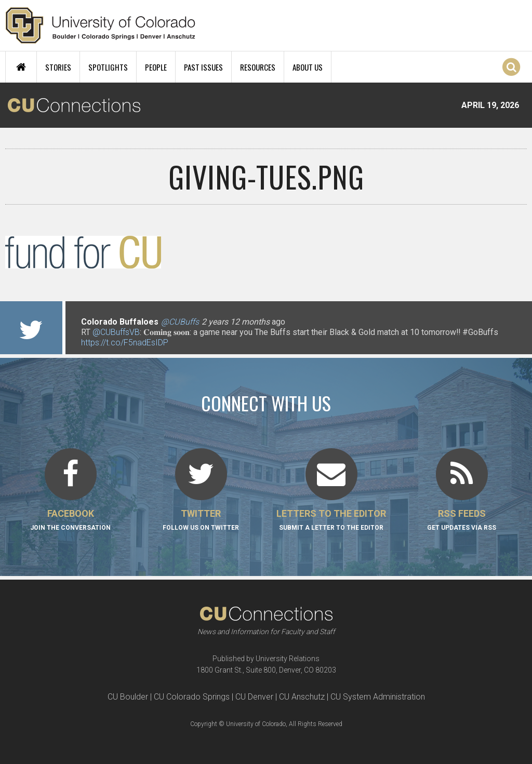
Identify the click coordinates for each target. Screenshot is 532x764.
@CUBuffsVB (116, 332)
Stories (58, 67)
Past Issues (203, 67)
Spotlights (108, 67)
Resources (258, 67)
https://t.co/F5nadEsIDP (125, 343)
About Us (308, 67)
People (156, 67)
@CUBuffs (180, 322)
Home (21, 67)
